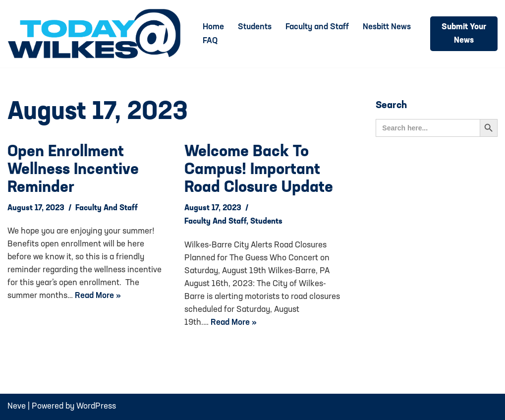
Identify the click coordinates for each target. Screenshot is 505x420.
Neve (17, 406)
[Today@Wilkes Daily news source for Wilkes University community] (97, 34)
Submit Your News (464, 34)
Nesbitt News (387, 27)
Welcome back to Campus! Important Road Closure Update (259, 170)
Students (255, 27)
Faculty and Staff (317, 27)
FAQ (210, 41)
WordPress (96, 406)
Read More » (98, 296)
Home (213, 27)
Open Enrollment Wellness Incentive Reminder (73, 170)
